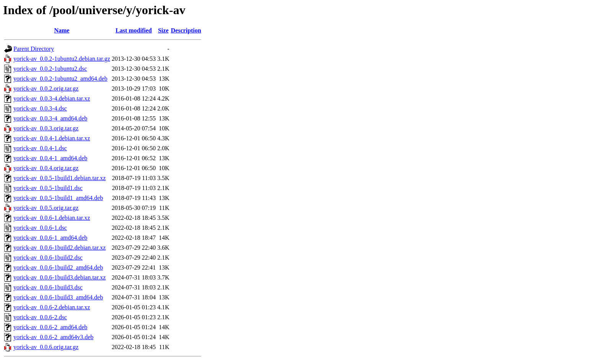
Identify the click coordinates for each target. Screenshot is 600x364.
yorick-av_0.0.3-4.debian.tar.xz (52, 98)
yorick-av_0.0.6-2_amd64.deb (50, 327)
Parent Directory (34, 49)
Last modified (134, 30)
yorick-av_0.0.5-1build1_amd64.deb (58, 198)
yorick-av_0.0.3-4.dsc (40, 108)
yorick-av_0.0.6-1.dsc (40, 228)
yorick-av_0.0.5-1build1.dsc (48, 188)
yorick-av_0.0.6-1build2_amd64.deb (58, 267)
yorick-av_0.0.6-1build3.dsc (48, 287)
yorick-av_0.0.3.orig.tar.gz (46, 128)
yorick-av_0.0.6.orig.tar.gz (46, 347)
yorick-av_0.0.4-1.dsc (40, 148)
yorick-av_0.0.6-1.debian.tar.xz (52, 218)
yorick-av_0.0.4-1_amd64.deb (50, 158)
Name (62, 30)
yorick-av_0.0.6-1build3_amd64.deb (58, 297)
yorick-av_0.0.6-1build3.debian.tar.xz (60, 277)
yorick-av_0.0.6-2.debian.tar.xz (52, 307)
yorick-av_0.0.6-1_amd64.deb (50, 238)
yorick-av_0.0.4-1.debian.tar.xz (52, 138)
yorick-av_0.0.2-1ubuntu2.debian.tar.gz (62, 59)
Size (163, 30)
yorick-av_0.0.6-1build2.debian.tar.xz (60, 248)
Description (186, 30)
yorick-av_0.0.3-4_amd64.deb (50, 118)
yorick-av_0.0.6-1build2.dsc (48, 258)
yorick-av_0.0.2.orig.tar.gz (46, 89)
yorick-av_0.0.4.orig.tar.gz (46, 168)
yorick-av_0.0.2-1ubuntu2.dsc (50, 69)
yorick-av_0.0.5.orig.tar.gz (46, 208)
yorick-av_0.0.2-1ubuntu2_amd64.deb (60, 79)
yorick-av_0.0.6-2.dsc (40, 317)
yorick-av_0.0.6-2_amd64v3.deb (53, 337)
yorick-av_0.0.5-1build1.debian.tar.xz (60, 178)
